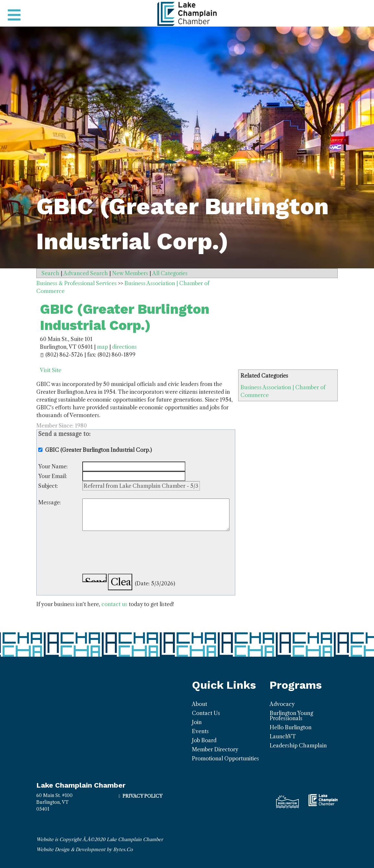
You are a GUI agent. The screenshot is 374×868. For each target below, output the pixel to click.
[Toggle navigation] (14, 15)
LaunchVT (283, 736)
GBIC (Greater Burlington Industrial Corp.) (125, 317)
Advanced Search (86, 273)
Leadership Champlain (298, 745)
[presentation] (132, 553)
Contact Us (206, 713)
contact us (114, 604)
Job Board (204, 740)
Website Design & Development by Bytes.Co (85, 850)
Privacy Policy (142, 796)
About (199, 704)
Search (50, 273)
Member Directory (215, 749)
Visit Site (51, 370)
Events (200, 731)
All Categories (170, 273)
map (102, 347)
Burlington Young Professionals (291, 716)
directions (124, 347)
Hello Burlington (291, 727)
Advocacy (282, 704)
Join (197, 722)
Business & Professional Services (76, 283)
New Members (130, 273)
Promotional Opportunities (225, 758)
